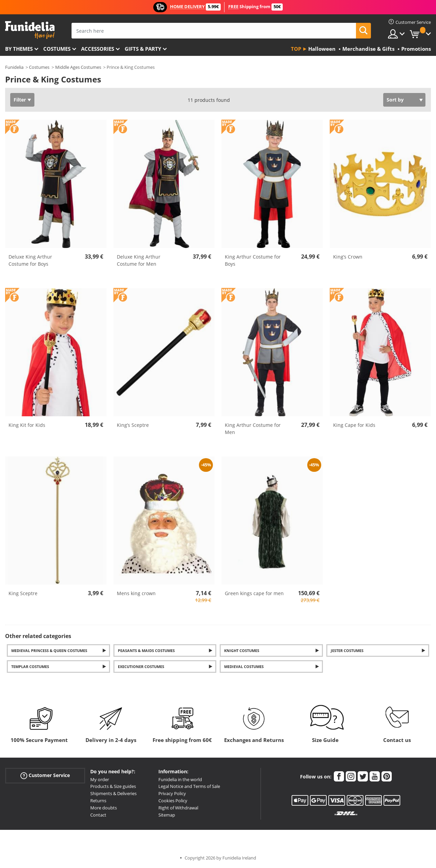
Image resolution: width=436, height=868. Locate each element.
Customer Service (45, 775)
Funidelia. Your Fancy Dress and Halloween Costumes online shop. (30, 30)
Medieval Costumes (244, 666)
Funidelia (14, 67)
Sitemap (167, 815)
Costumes (57, 49)
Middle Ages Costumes (78, 67)
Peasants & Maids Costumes (146, 650)
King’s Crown (348, 257)
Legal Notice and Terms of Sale (189, 786)
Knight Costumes (242, 650)
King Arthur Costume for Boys (253, 260)
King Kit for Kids (27, 425)
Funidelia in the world (180, 779)
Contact (98, 815)
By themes (19, 49)
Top (296, 49)
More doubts (104, 808)
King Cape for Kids (354, 425)
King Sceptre (23, 593)
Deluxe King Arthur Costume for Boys (30, 260)
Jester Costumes (347, 650)
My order (100, 779)
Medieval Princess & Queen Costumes (49, 650)
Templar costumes (30, 666)
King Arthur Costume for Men (253, 429)
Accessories (98, 49)
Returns (98, 801)
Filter (20, 100)
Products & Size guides (113, 786)
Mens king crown (136, 593)
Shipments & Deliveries (113, 793)
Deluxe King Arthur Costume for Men (139, 260)
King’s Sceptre (133, 425)
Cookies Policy (173, 801)
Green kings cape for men (254, 593)
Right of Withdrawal (178, 808)
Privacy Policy (172, 793)
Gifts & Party (143, 49)
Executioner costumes (141, 666)
